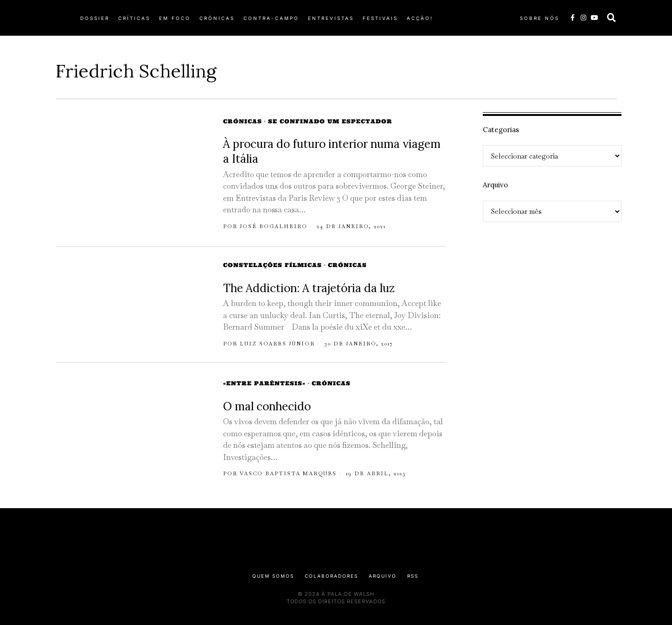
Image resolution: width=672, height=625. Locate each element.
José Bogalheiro (274, 226)
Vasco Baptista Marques (288, 473)
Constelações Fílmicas (272, 265)
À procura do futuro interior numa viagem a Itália (332, 151)
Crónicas (243, 121)
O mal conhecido (267, 406)
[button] (612, 18)
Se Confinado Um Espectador (330, 121)
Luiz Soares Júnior (277, 344)
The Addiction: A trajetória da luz (309, 288)
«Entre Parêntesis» (264, 383)
